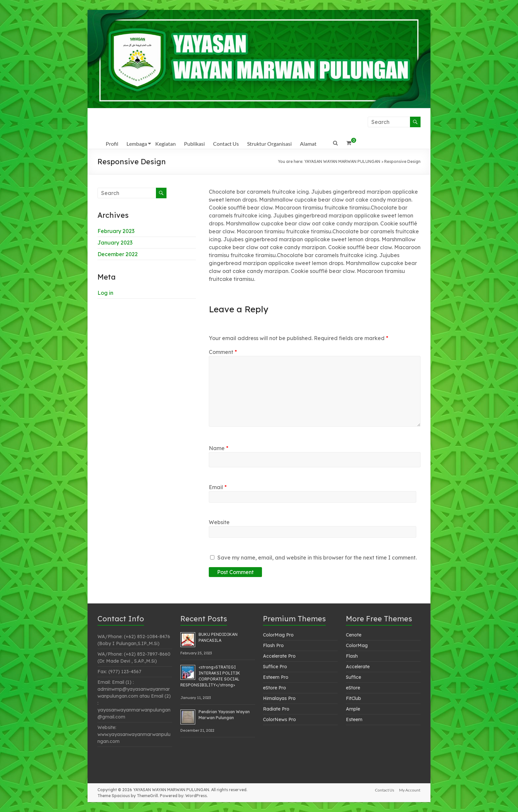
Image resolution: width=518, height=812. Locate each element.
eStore (353, 688)
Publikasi (194, 144)
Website (219, 522)
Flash (352, 656)
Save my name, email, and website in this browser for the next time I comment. (317, 558)
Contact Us (226, 144)
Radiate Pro (276, 709)
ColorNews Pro (279, 719)
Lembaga (137, 144)
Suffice (353, 677)
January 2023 (115, 243)
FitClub (353, 698)
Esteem (354, 719)
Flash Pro (273, 645)
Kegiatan (166, 144)
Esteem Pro (276, 677)
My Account (410, 790)
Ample (353, 709)
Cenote (354, 635)
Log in (105, 293)
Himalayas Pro (279, 698)
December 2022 (118, 254)
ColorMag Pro (278, 635)
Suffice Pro (275, 667)
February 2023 (116, 231)
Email (218, 487)
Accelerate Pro (279, 656)
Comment (223, 352)
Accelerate (358, 667)
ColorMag (357, 645)
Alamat (308, 144)
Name (219, 448)
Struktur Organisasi (269, 144)
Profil (112, 144)
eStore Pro (275, 688)
